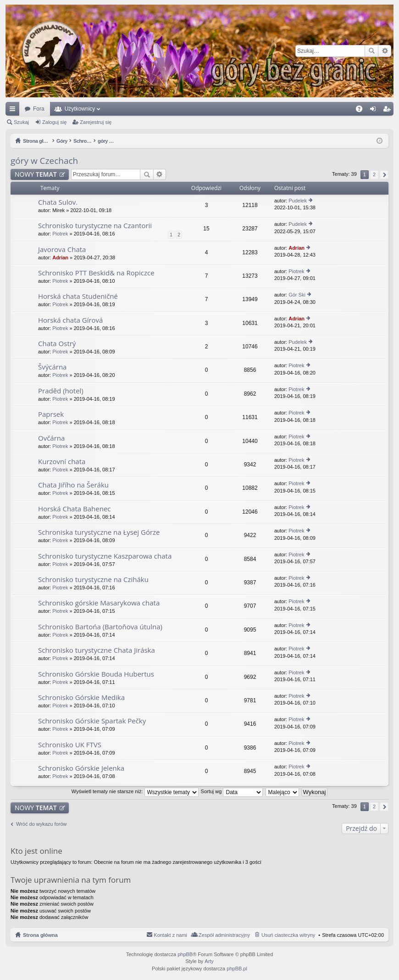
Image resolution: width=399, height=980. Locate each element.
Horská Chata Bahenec (75, 509)
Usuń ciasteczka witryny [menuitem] (288, 935)
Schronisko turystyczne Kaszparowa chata (105, 556)
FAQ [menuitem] (362, 111)
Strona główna (40, 935)
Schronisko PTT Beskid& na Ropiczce (96, 273)
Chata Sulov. (58, 202)
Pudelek (298, 201)
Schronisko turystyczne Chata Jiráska (97, 650)
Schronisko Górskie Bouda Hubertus (96, 674)
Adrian (60, 258)
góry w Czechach (44, 161)
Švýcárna (52, 367)
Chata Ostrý (57, 344)
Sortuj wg (232, 791)
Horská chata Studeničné (78, 296)
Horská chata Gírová (70, 320)
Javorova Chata (62, 249)
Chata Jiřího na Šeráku (73, 485)
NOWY (36, 174)
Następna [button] (384, 175)
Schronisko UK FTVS (70, 745)
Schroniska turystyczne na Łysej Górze (99, 532)
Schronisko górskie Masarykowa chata (99, 603)
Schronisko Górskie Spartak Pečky (92, 721)
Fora (39, 109)
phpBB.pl (237, 969)
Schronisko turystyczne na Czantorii (95, 226)
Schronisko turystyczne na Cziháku (93, 580)
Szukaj (371, 51)
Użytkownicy (80, 109)
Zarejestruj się (96, 122)
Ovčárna (51, 438)
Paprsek (51, 414)
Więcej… (14, 111)
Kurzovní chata (62, 462)
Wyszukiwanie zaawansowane (385, 51)
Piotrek (60, 234)
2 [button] (374, 174)
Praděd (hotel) (61, 391)
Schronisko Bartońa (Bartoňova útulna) (100, 627)
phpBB (185, 954)
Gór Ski (297, 295)
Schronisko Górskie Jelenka (81, 768)
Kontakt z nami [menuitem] (170, 935)
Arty (209, 961)
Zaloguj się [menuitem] (375, 111)
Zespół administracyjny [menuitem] (224, 935)
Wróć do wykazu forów (41, 824)
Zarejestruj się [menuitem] (388, 111)
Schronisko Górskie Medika (81, 697)
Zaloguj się (54, 122)
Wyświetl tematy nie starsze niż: (135, 791)
